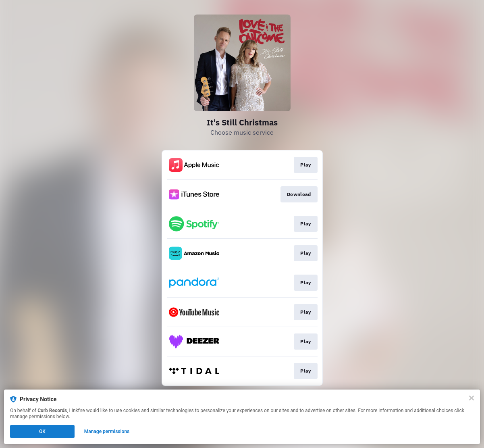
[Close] (472, 398)
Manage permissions (107, 431)
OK (42, 431)
